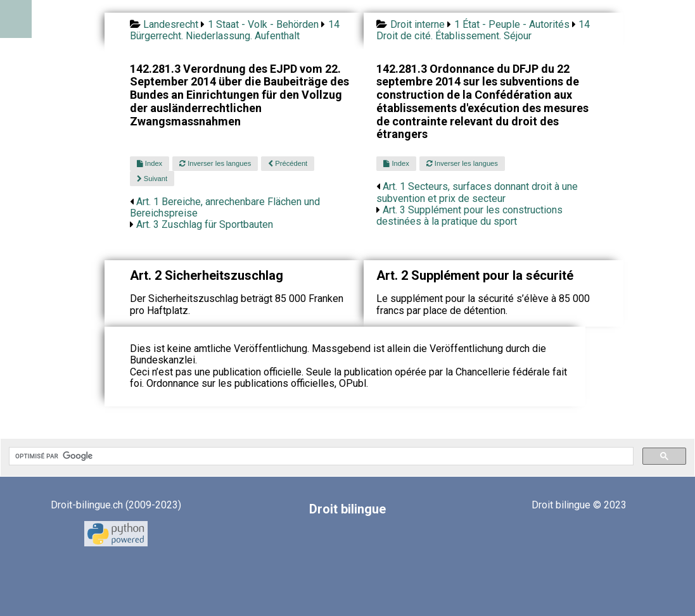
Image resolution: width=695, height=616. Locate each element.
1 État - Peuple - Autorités (512, 24)
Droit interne (418, 24)
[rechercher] (320, 456)
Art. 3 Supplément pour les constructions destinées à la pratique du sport (469, 216)
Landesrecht (171, 24)
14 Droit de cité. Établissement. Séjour (483, 30)
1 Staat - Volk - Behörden (263, 24)
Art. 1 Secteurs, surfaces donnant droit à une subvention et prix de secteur (477, 192)
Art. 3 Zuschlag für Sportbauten (205, 224)
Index (150, 163)
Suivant (152, 179)
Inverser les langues (215, 163)
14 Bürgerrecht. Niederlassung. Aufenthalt (235, 30)
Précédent (288, 163)
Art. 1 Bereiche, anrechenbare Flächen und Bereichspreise (225, 207)
